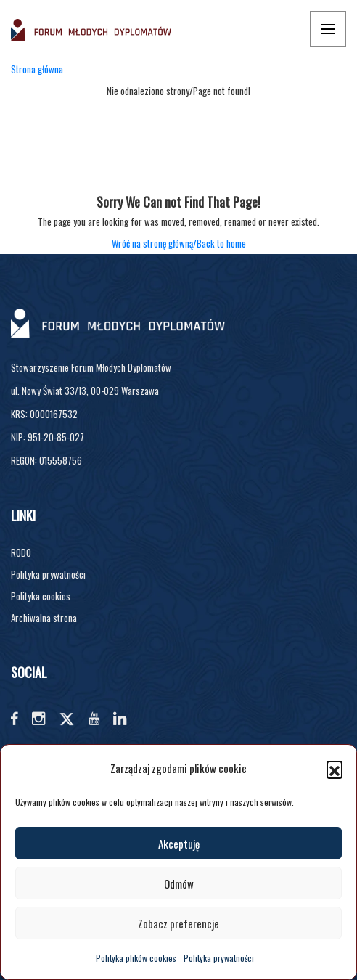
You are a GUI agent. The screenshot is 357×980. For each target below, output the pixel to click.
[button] (335, 769)
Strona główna (37, 69)
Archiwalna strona (44, 618)
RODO (21, 552)
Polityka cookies (41, 596)
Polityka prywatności (219, 958)
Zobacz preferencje (178, 923)
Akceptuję (179, 844)
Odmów (179, 883)
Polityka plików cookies (136, 958)
